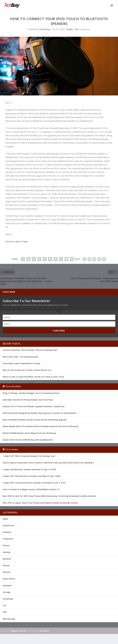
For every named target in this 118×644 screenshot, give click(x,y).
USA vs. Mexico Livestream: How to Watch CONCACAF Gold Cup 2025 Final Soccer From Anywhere (48, 463)
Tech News (12, 450)
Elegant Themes (19, 631)
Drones (6, 545)
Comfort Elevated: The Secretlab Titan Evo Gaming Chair (30, 350)
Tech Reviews (13, 386)
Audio (70, 29)
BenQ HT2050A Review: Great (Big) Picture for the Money (30, 433)
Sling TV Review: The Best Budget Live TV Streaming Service (31, 393)
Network (7, 559)
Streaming (8, 599)
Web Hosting (9, 619)
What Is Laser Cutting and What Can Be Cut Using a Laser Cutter (34, 377)
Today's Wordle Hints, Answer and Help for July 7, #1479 (29, 469)
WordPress (44, 631)
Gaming (6, 552)
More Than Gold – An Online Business (20, 357)
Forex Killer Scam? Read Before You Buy (22, 363)
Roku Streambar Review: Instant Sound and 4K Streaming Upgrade (35, 420)
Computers (8, 539)
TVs (4, 605)
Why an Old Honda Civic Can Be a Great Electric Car (27, 370)
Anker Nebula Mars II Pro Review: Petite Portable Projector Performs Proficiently (41, 426)
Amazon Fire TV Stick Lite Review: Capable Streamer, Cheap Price (34, 406)
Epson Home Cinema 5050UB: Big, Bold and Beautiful (28, 440)
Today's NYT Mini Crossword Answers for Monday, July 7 (29, 456)
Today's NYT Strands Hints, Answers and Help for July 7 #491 (32, 476)
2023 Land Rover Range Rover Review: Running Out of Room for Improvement (40, 413)
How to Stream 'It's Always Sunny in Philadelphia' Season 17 (31, 489)
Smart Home (9, 579)
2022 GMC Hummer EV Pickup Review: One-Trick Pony (28, 400)
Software (7, 585)
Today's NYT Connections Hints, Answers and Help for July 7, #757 (34, 483)
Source (9, 241)
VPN (5, 612)
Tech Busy (44, 29)
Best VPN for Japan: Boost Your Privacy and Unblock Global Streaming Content (40, 503)
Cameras (7, 532)
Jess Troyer (22, 241)
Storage (7, 592)
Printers (6, 572)
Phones (6, 565)
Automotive (8, 525)
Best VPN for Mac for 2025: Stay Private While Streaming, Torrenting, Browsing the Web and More (49, 496)
